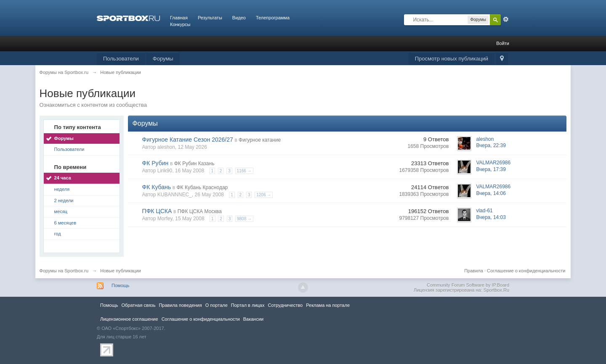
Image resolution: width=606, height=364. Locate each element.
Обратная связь (138, 305)
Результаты (210, 18)
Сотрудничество (285, 305)
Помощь (121, 285)
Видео (239, 18)
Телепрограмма (273, 18)
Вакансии (253, 319)
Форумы (163, 59)
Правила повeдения (180, 305)
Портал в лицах (248, 305)
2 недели (64, 200)
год (58, 234)
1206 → (264, 195)
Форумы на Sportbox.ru (64, 271)
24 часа (63, 178)
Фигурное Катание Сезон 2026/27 (188, 140)
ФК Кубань (157, 187)
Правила (474, 271)
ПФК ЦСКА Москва (200, 211)
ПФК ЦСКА (157, 211)
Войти (503, 43)
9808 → (244, 219)
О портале (217, 305)
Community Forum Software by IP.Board (468, 285)
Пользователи (121, 59)
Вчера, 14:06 (491, 193)
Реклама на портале (328, 305)
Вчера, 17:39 (491, 169)
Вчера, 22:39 (491, 145)
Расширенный (506, 19)
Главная (179, 18)
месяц (61, 211)
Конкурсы (180, 24)
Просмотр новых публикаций (452, 59)
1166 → (244, 171)
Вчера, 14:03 (491, 217)
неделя (62, 189)
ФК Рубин (155, 163)
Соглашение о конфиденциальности (526, 271)
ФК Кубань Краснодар (202, 187)
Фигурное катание (260, 140)
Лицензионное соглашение (129, 319)
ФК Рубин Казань (194, 164)
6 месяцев (65, 223)
